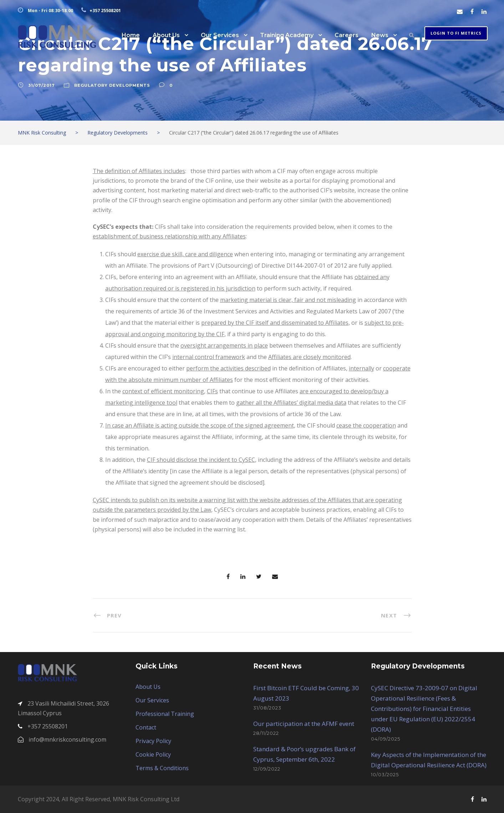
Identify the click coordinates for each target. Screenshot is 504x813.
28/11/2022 (266, 733)
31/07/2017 (42, 85)
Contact (146, 727)
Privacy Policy (153, 741)
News (380, 35)
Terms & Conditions (162, 768)
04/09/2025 (386, 739)
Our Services (220, 35)
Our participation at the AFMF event (304, 724)
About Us (166, 35)
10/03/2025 (385, 774)
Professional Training (165, 714)
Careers (347, 35)
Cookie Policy (153, 754)
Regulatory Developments (112, 85)
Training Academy (287, 35)
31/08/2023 (267, 708)
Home (131, 35)
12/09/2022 (267, 769)
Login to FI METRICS (456, 33)
